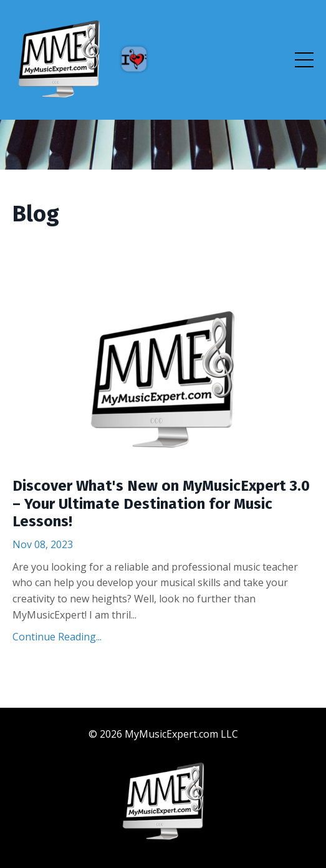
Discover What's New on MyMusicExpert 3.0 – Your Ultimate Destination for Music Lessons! (161, 504)
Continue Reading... (57, 637)
